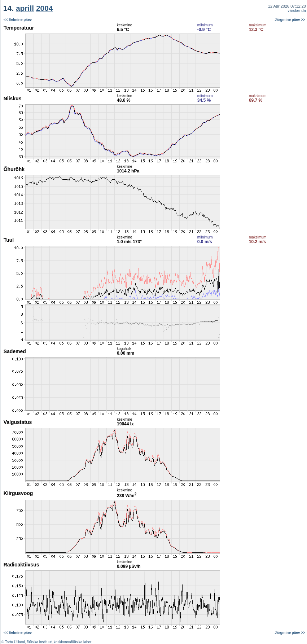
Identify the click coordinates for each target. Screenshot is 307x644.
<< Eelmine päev (18, 20)
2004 (45, 8)
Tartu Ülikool (15, 642)
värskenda (297, 10)
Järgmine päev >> (290, 20)
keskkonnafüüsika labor (73, 642)
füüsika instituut (39, 642)
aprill (25, 8)
